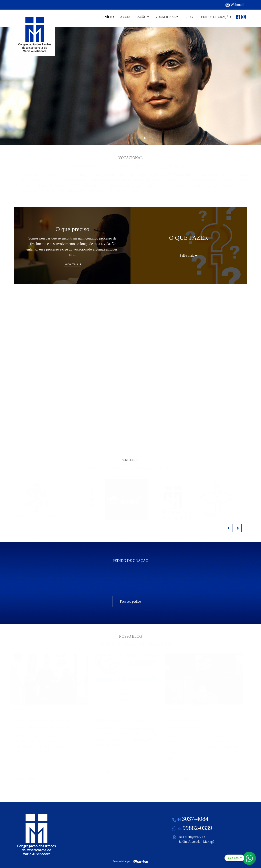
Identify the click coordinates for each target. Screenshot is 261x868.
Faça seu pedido (130, 602)
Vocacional (165, 17)
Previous (229, 528)
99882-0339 (195, 828)
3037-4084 (193, 819)
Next (238, 528)
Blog (189, 17)
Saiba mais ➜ (194, 426)
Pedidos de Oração (215, 17)
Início (109, 17)
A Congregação (133, 17)
